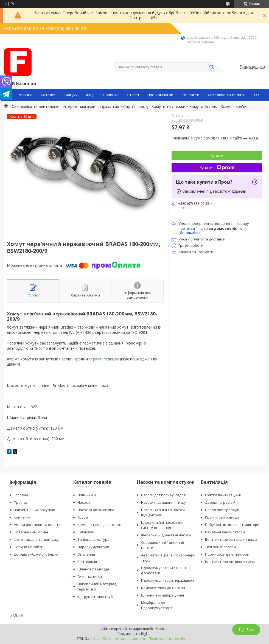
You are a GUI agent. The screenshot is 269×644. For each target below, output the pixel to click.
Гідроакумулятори (93, 547)
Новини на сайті (28, 547)
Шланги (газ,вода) (93, 569)
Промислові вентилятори (227, 554)
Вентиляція (87, 562)
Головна (24, 95)
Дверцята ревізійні (222, 502)
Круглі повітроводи (222, 517)
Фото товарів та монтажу (36, 539)
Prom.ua (162, 629)
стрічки (96, 359)
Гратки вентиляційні (223, 495)
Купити (217, 156)
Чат (246, 630)
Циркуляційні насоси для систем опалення (162, 525)
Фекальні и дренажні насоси (166, 535)
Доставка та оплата (226, 95)
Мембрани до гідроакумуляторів (157, 605)
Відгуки (71, 95)
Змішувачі (86, 532)
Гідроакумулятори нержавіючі (168, 580)
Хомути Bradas (203, 107)
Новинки (111, 95)
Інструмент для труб (95, 597)
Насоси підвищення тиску (163, 502)
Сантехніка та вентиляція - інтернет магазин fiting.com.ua (65, 107)
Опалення (86, 554)
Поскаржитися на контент (124, 639)
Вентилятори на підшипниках (231, 539)
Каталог (48, 95)
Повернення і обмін (31, 532)
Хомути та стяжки (168, 107)
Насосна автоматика (96, 510)
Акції (90, 95)
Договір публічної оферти (36, 554)
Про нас (21, 502)
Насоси (84, 502)
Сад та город (135, 107)
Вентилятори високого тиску (230, 562)
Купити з (217, 168)
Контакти (190, 95)
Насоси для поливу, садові (164, 495)
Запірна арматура (93, 539)
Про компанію (160, 95)
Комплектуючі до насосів (99, 525)
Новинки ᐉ (87, 495)
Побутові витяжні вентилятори (232, 525)
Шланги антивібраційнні (162, 595)
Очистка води (90, 576)
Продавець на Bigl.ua (134, 634)
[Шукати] (211, 67)
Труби (83, 517)
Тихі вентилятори (220, 547)
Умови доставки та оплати (37, 525)
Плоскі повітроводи (222, 510)
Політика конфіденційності (171, 639)
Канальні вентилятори (225, 532)
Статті (133, 95)
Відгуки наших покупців (34, 510)
